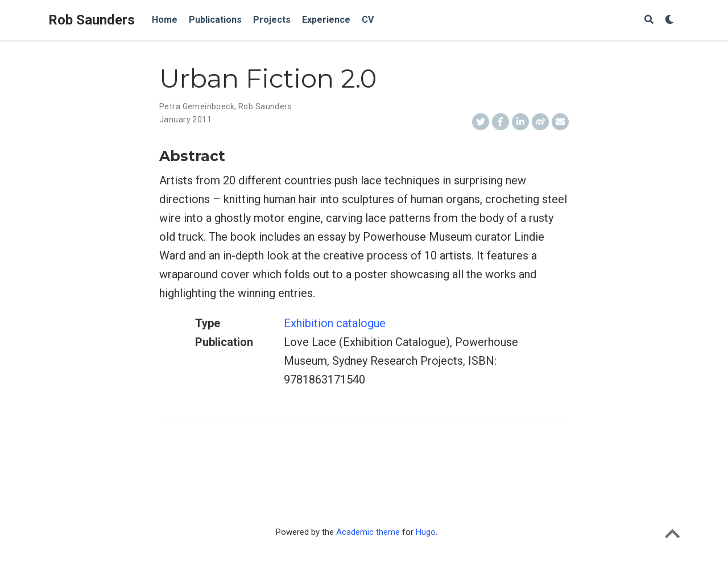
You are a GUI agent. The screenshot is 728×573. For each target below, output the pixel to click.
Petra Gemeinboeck (197, 106)
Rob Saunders (92, 20)
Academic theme (368, 532)
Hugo (426, 532)
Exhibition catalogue (335, 323)
